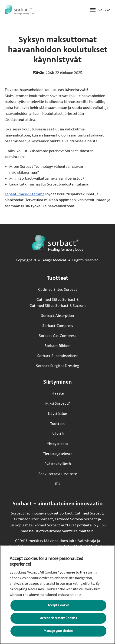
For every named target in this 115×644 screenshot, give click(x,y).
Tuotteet (57, 424)
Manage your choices (59, 631)
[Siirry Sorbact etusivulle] (20, 10)
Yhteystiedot (58, 444)
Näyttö (58, 434)
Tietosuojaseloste (58, 454)
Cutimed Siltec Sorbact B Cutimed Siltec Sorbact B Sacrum (58, 303)
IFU (66, 484)
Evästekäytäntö (58, 464)
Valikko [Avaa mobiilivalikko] (104, 10)
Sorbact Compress (58, 326)
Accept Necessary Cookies (58, 618)
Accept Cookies (59, 605)
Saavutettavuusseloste (58, 474)
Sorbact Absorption (57, 316)
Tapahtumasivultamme (25, 194)
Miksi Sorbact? (58, 403)
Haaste (58, 393)
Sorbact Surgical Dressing (58, 366)
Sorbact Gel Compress (57, 336)
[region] (57, 595)
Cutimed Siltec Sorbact (58, 289)
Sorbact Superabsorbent (57, 356)
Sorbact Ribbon (57, 346)
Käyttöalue (57, 414)
